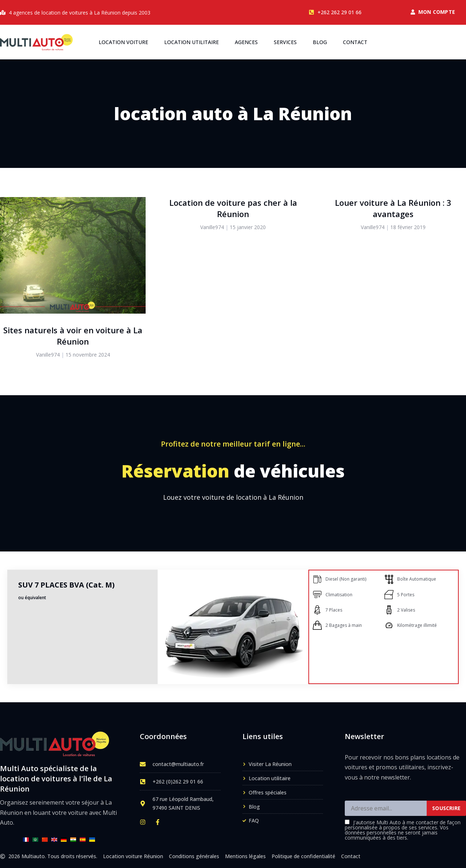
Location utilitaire (191, 42)
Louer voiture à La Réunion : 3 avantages (393, 208)
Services (285, 42)
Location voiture (123, 42)
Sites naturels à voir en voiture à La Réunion (73, 336)
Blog (320, 42)
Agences (246, 42)
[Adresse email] (386, 808)
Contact (355, 42)
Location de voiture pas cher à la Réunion (233, 208)
